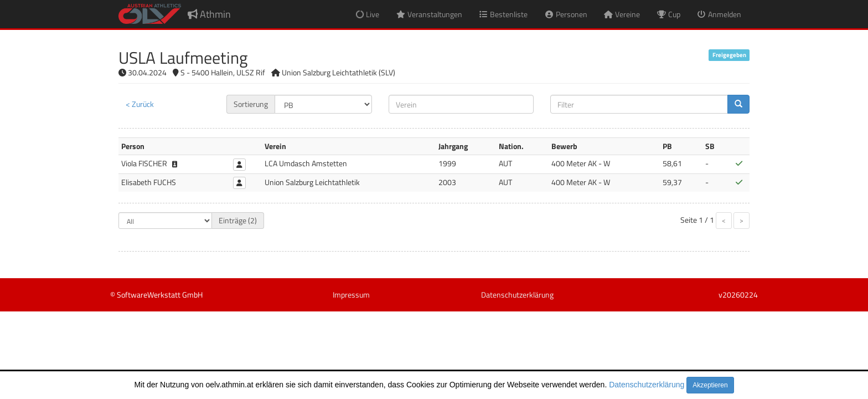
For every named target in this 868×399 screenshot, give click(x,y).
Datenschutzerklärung (647, 385)
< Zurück (140, 104)
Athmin (209, 14)
